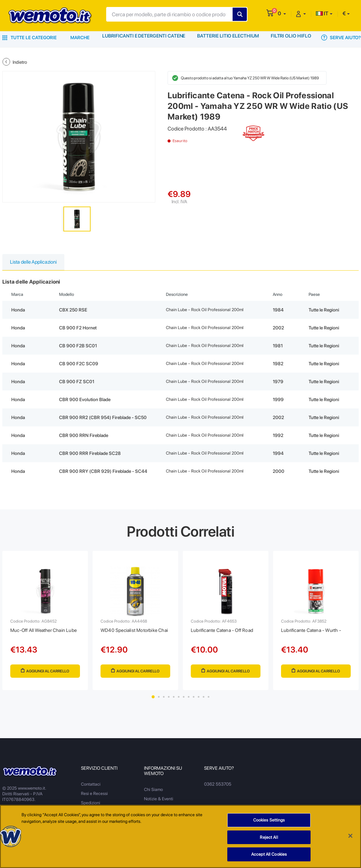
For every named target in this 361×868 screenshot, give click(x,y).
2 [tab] (159, 700)
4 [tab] (169, 700)
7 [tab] (184, 700)
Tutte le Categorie (30, 38)
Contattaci (91, 788)
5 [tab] (174, 700)
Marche (80, 38)
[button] (282, 13)
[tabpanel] (45, 623)
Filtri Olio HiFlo (291, 38)
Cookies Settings (269, 821)
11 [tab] (204, 700)
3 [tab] (164, 700)
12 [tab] (209, 700)
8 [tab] (189, 700)
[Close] (350, 837)
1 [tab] (153, 700)
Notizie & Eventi (159, 802)
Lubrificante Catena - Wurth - (315, 632)
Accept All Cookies (269, 856)
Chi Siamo (153, 793)
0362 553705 (217, 788)
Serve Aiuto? (341, 38)
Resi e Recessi (94, 797)
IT (322, 13)
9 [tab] (194, 700)
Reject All (269, 838)
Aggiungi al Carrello (45, 673)
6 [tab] (179, 700)
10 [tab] (199, 700)
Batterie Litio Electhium (228, 38)
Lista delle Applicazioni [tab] (36, 262)
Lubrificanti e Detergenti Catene (144, 38)
